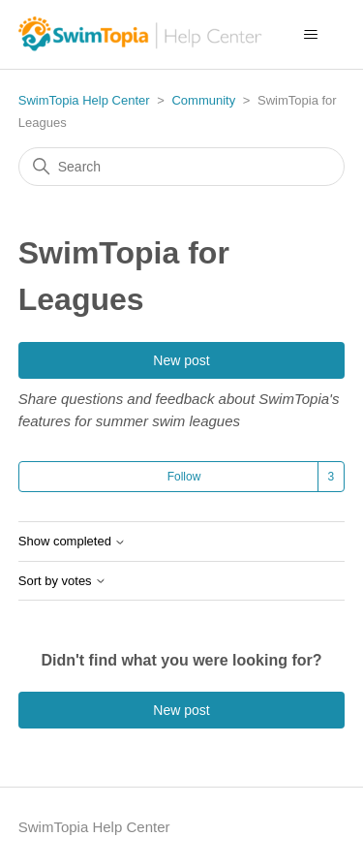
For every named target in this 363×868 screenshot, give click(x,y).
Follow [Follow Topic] (184, 477)
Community (203, 100)
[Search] (182, 167)
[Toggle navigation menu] (310, 35)
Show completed (73, 542)
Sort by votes (62, 581)
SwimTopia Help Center (84, 100)
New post (181, 360)
